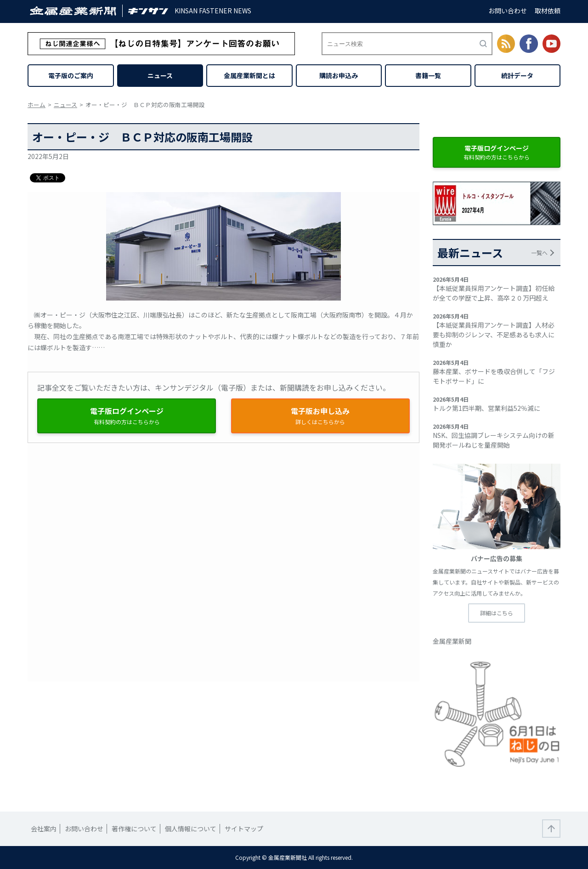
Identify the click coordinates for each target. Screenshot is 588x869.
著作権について (134, 829)
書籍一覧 (428, 75)
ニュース (160, 75)
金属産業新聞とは (249, 75)
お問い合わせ (508, 11)
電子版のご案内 (71, 75)
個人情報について (191, 829)
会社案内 (44, 829)
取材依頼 (548, 11)
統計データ (517, 75)
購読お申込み (339, 75)
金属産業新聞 (452, 641)
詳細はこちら (497, 613)
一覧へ (539, 253)
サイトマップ (244, 829)
